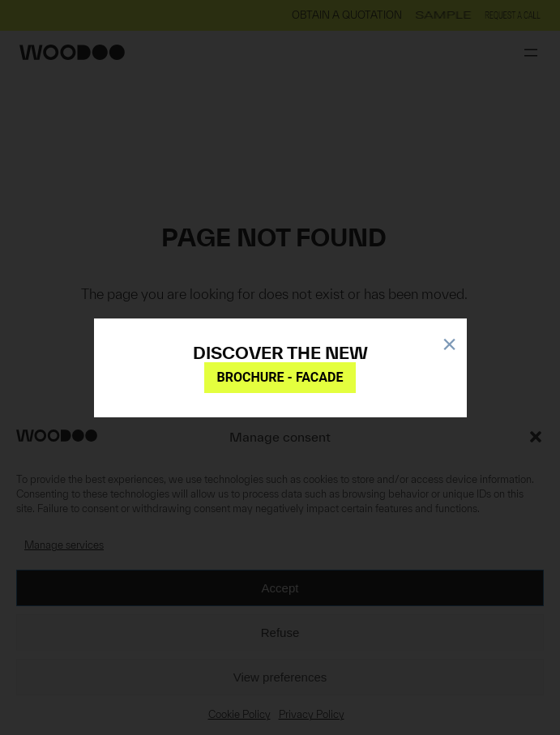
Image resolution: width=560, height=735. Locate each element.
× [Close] (449, 341)
